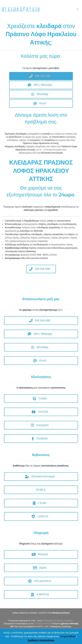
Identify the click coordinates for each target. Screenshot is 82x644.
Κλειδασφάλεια (48, 621)
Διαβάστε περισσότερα (41, 640)
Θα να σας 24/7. (41, 310)
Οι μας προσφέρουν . (41, 388)
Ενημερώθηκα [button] (68, 636)
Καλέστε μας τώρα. (41, 56)
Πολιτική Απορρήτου (65, 621)
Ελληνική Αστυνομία (43, 624)
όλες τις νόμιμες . (41, 466)
